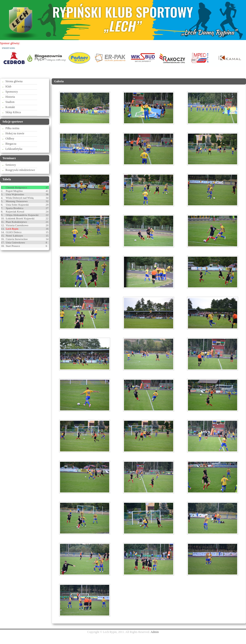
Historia (10, 97)
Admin (155, 632)
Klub (8, 86)
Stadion (10, 102)
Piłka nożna (12, 128)
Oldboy (10, 139)
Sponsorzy (12, 92)
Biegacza (11, 144)
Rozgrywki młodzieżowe (20, 170)
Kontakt (10, 107)
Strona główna (14, 81)
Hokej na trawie (15, 133)
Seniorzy (11, 165)
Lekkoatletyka (14, 149)
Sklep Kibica (13, 112)
